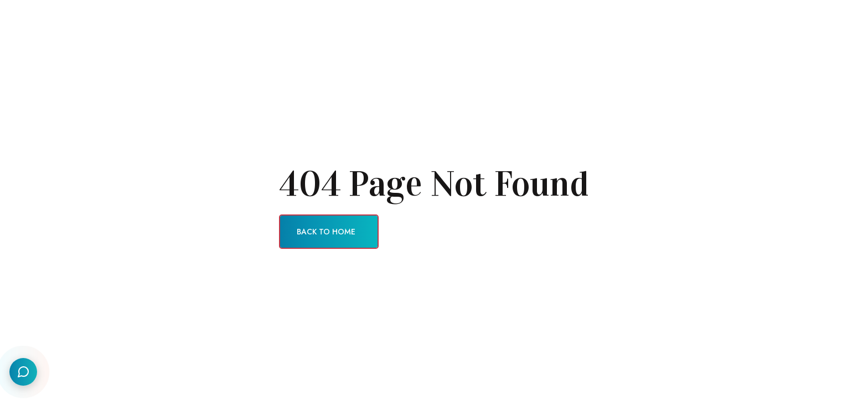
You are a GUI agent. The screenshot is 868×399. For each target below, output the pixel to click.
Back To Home (326, 232)
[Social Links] (23, 372)
